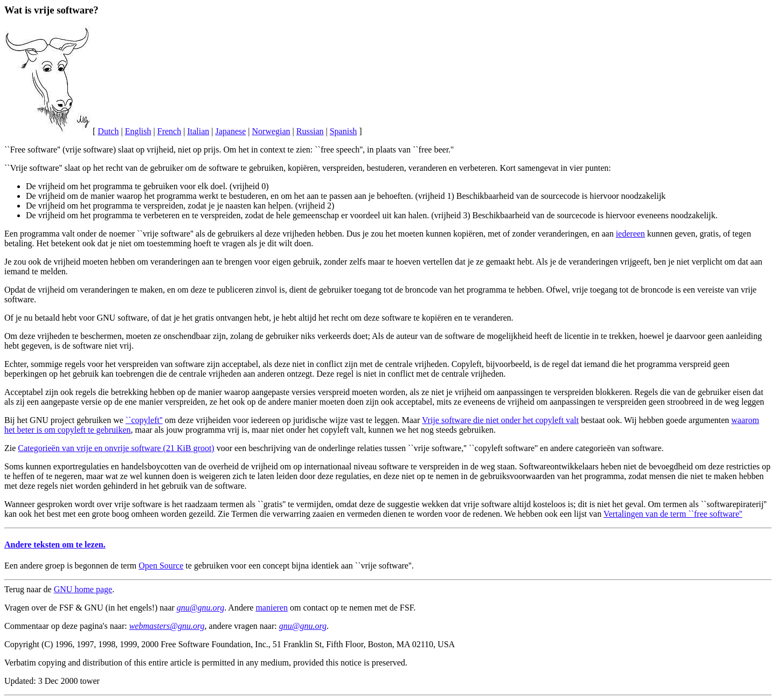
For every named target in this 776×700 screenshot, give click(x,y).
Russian (310, 131)
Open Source (161, 566)
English (138, 131)
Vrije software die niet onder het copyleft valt (500, 420)
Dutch (108, 131)
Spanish (344, 131)
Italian (198, 131)
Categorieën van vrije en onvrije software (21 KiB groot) (116, 448)
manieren (272, 608)
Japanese (230, 131)
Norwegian (271, 131)
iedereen (630, 234)
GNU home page (83, 589)
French (169, 131)
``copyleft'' (144, 420)
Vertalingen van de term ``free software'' (673, 514)
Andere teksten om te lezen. (55, 545)
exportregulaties (81, 466)
